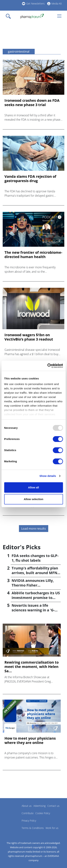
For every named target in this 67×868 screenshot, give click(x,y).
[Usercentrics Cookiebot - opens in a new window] (48, 366)
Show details (48, 476)
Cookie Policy (43, 813)
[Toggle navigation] (9, 16)
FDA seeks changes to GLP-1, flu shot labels (35, 558)
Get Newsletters (35, 4)
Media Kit (57, 4)
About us (27, 806)
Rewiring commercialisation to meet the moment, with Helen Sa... (32, 667)
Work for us (52, 828)
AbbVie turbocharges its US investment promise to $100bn (36, 598)
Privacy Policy (29, 821)
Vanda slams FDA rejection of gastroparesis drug (30, 179)
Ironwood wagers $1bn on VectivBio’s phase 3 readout (29, 337)
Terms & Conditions (33, 828)
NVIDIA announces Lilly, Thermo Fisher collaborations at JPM (33, 585)
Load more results (34, 529)
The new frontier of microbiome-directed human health (33, 255)
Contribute (28, 813)
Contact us (53, 806)
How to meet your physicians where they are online (30, 741)
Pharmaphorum (13, 811)
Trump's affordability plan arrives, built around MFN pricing (35, 573)
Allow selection (33, 499)
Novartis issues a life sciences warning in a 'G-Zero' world (33, 610)
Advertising (39, 806)
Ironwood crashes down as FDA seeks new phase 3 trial (32, 103)
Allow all (33, 487)
